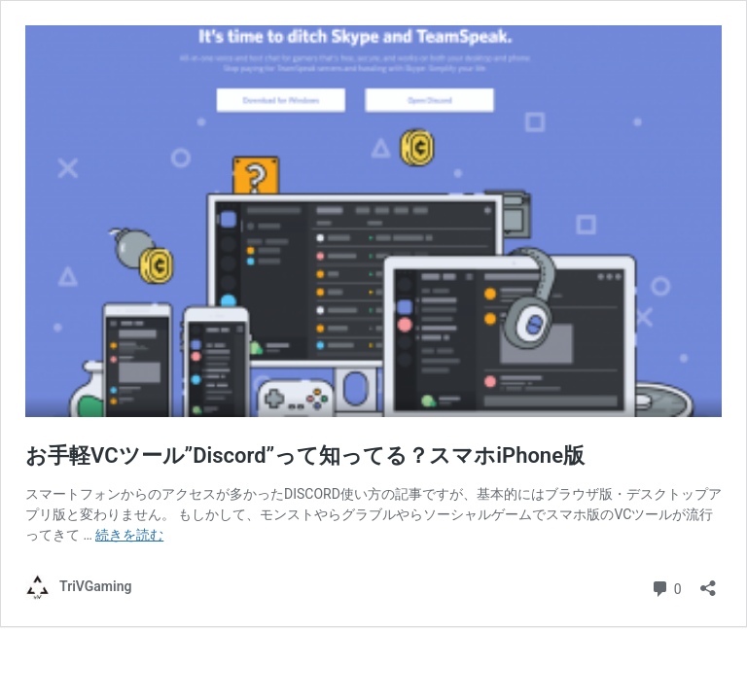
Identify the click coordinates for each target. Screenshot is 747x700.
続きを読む (129, 535)
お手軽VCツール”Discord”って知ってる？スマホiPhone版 (305, 455)
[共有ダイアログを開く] (708, 582)
